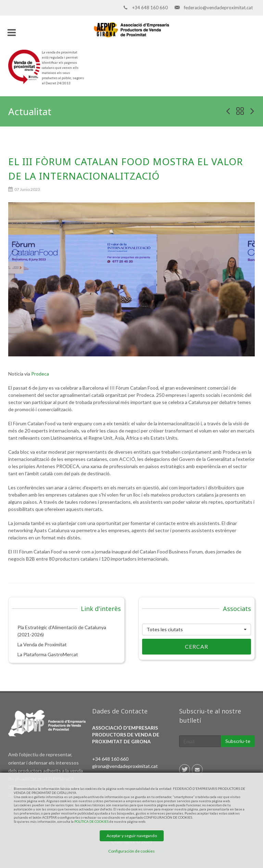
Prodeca (40, 374)
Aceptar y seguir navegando (132, 836)
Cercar (175, 647)
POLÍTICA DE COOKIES (91, 821)
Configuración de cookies (131, 851)
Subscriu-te (238, 741)
